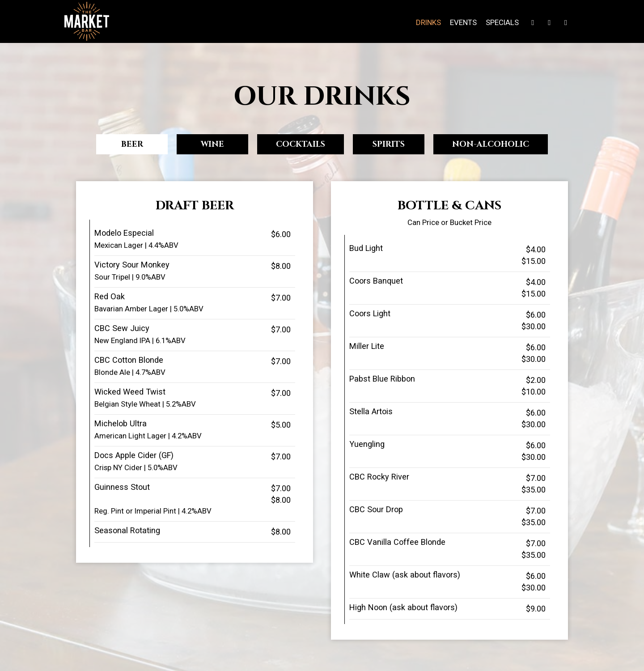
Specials (502, 22)
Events (463, 22)
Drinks (428, 22)
